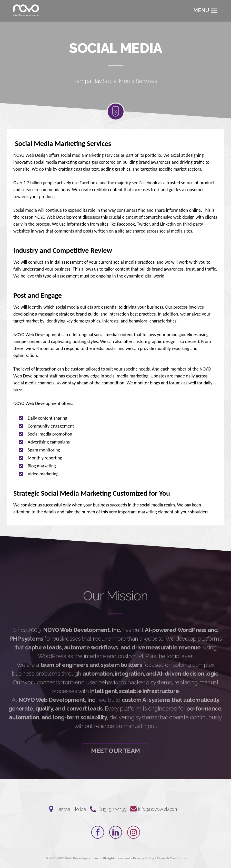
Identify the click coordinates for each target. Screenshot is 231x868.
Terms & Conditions (171, 858)
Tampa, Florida (71, 809)
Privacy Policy (143, 858)
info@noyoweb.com (158, 809)
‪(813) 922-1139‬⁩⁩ (113, 809)
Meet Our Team (115, 765)
